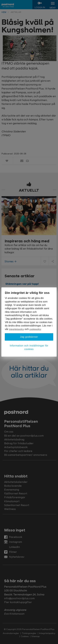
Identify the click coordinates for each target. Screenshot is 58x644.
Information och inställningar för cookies (29, 347)
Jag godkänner (29, 337)
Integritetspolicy (16, 329)
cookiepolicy (35, 329)
